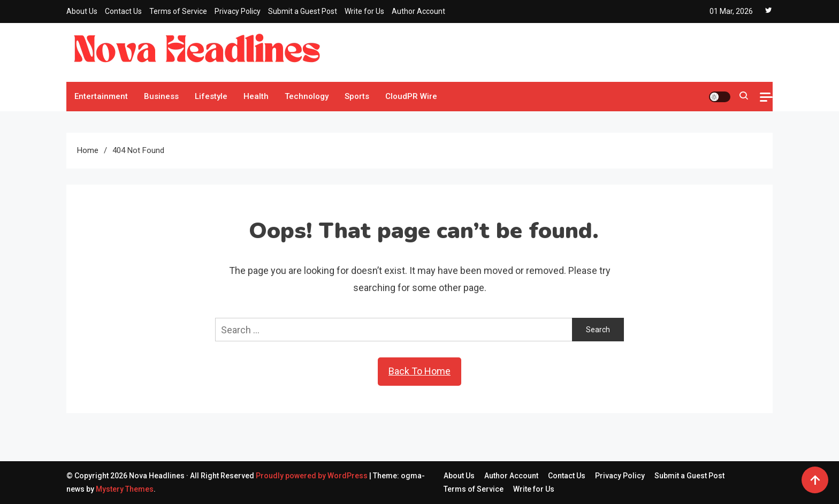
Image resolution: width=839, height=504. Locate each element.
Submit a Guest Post (303, 11)
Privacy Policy (238, 11)
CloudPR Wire (411, 96)
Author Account (418, 11)
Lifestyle (211, 96)
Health (256, 96)
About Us (82, 11)
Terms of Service (178, 11)
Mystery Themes (125, 489)
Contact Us (123, 11)
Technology (307, 96)
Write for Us (364, 11)
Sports (357, 96)
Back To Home (419, 371)
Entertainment (101, 96)
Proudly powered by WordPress (312, 476)
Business (161, 96)
